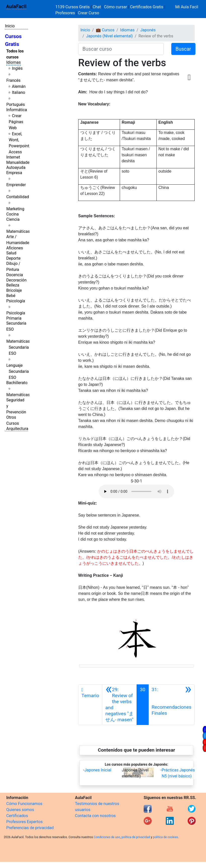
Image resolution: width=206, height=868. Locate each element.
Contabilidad (18, 197)
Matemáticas (18, 231)
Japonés (148, 30)
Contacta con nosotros (95, 816)
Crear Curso (89, 13)
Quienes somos (20, 810)
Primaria (14, 318)
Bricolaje (14, 290)
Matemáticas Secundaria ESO (18, 347)
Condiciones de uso (107, 837)
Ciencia (13, 219)
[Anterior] (119, 705)
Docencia (15, 275)
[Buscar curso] (121, 49)
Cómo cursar (115, 7)
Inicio (10, 26)
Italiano (18, 92)
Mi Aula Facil (187, 7)
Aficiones (15, 248)
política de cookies (166, 837)
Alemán (19, 86)
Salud (11, 253)
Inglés (17, 68)
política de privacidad (136, 837)
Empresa (14, 173)
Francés (13, 80)
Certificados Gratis (147, 7)
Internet (13, 157)
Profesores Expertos (24, 822)
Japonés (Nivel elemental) (109, 36)
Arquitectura (17, 429)
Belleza (13, 285)
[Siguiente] (172, 705)
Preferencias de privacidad (30, 828)
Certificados (17, 816)
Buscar (183, 49)
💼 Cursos (105, 30)
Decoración (16, 280)
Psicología (16, 301)
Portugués (16, 104)
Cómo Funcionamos (24, 804)
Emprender (16, 185)
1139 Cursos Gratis (73, 7)
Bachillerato (17, 383)
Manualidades (19, 162)
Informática (17, 110)
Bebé (11, 296)
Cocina (12, 214)
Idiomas (13, 62)
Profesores (65, 13)
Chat (97, 7)
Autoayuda (16, 167)
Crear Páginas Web (16, 122)
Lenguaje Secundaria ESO (17, 371)
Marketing (15, 209)
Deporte (13, 258)
